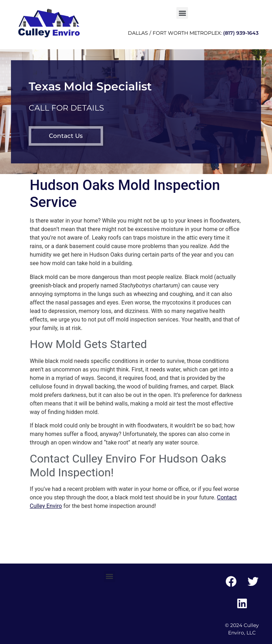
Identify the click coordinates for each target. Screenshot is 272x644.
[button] (182, 13)
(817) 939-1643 (241, 33)
